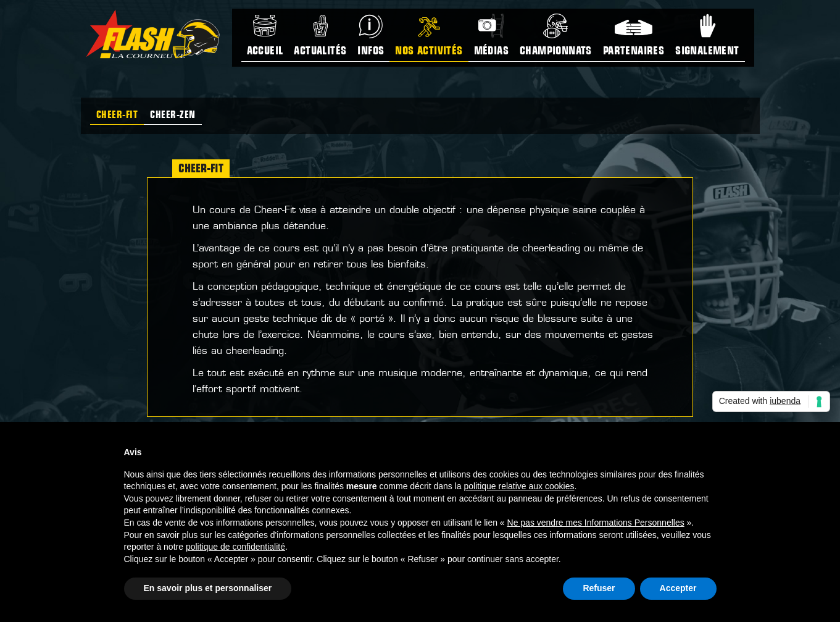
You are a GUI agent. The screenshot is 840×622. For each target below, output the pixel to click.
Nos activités (429, 52)
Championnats (556, 52)
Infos (371, 52)
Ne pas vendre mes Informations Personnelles (596, 523)
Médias (491, 52)
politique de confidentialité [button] (235, 547)
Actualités (320, 52)
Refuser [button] (599, 588)
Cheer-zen (173, 116)
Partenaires (634, 52)
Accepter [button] (678, 588)
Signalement (707, 52)
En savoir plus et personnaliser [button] (208, 588)
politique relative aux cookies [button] (519, 486)
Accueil (265, 52)
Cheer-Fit (117, 116)
